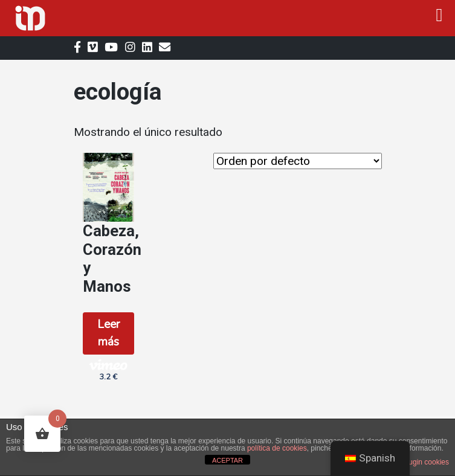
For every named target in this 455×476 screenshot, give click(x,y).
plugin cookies (426, 462)
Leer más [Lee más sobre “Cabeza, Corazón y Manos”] (108, 333)
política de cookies (277, 448)
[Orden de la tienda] (298, 161)
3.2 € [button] (108, 370)
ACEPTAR (227, 460)
